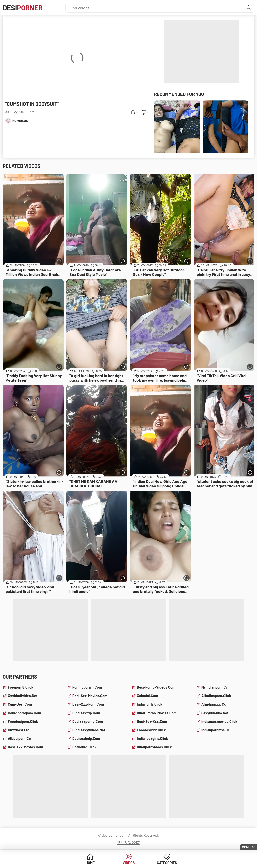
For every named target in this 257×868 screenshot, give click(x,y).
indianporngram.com (24, 713)
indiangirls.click (149, 704)
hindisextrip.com (86, 713)
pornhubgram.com (87, 687)
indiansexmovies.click (219, 721)
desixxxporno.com (88, 721)
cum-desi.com (20, 704)
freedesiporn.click (23, 721)
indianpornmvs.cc (216, 730)
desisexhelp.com (86, 738)
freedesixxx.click (151, 730)
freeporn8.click (20, 687)
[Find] (249, 8)
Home (90, 863)
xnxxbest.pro (19, 730)
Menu (246, 847)
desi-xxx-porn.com (88, 704)
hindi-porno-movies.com (157, 713)
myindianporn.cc (215, 687)
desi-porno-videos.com (156, 687)
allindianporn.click (216, 696)
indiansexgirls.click (152, 738)
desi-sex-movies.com (90, 696)
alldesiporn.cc (19, 738)
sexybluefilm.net (215, 713)
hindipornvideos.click (154, 747)
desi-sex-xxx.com (152, 721)
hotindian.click (84, 747)
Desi (23, 8)
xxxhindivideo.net (23, 696)
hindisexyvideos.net (89, 730)
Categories (167, 863)
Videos (129, 863)
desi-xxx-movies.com (25, 747)
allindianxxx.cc (214, 704)
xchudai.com (147, 696)
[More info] (59, 261)
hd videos (20, 121)
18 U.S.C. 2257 (128, 843)
